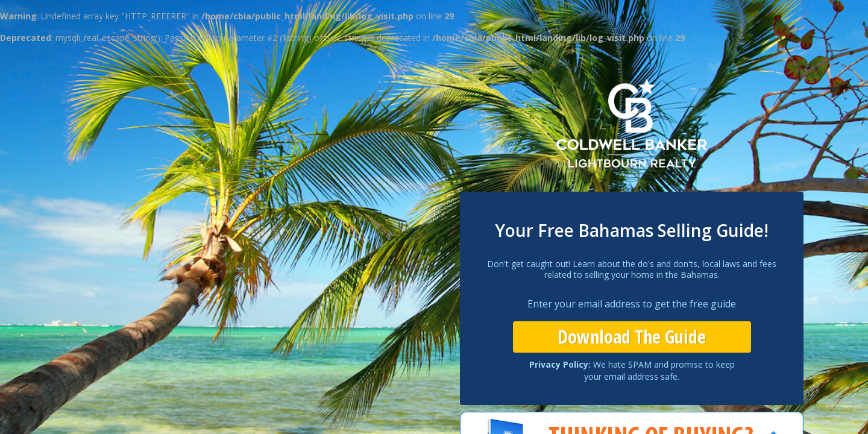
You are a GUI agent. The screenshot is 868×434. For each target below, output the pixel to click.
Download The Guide (632, 337)
